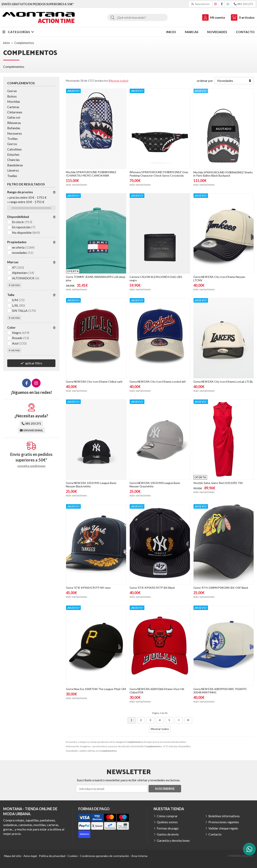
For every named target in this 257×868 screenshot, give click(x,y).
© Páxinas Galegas (240, 856)
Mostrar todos (118, 81)
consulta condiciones (31, 466)
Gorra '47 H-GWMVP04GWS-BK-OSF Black (221, 588)
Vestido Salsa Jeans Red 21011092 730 (218, 483)
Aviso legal (30, 856)
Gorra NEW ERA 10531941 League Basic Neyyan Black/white (91, 485)
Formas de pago (168, 828)
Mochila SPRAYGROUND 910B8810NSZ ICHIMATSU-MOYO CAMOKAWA (91, 174)
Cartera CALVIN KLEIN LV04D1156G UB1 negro (156, 278)
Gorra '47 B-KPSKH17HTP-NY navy (88, 588)
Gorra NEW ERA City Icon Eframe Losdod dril (158, 382)
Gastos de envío (168, 834)
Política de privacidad (52, 856)
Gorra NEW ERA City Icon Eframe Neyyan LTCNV (219, 278)
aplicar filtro (34, 363)
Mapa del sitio (13, 856)
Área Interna (139, 856)
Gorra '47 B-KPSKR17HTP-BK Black (152, 588)
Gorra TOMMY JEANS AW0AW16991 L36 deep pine (96, 278)
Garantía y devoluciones (173, 840)
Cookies (73, 856)
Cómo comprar (167, 816)
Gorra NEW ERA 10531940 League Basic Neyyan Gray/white (155, 485)
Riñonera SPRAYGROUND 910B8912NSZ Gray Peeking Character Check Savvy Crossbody (159, 174)
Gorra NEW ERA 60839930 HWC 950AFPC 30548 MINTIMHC (220, 691)
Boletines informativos (224, 816)
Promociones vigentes (224, 822)
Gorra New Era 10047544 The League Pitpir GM (96, 689)
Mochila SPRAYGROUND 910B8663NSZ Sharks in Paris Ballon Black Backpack (223, 174)
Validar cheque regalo (223, 828)
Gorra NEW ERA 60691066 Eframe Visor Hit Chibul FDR (157, 691)
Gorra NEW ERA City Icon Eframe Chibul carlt (94, 382)
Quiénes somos (167, 822)
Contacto (215, 834)
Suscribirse (165, 788)
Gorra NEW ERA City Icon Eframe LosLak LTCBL (223, 382)
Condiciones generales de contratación (105, 856)
